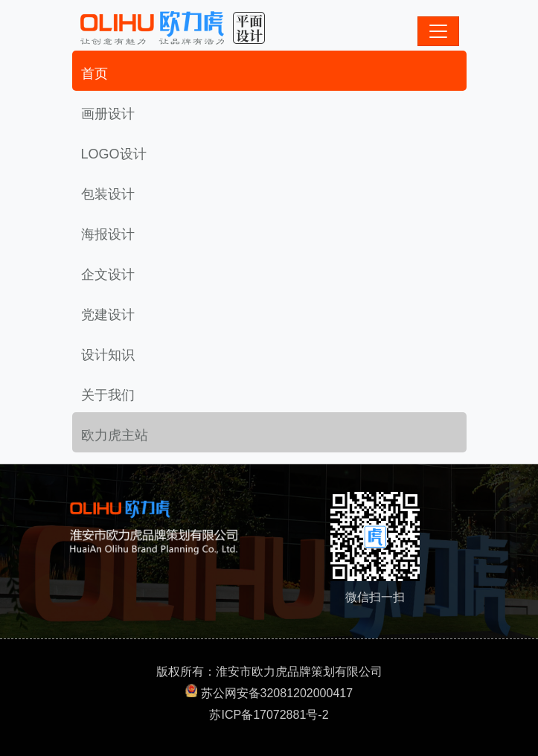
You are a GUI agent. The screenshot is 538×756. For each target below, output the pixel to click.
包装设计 (108, 194)
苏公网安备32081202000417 (277, 693)
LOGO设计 (114, 154)
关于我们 (108, 395)
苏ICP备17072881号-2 (269, 715)
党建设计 (108, 315)
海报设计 (108, 234)
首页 (95, 74)
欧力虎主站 (115, 435)
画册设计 (108, 114)
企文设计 (108, 275)
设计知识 (108, 355)
